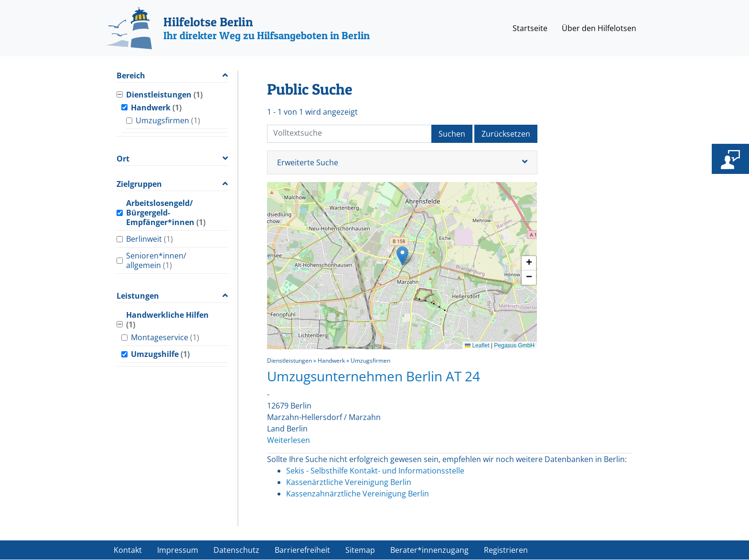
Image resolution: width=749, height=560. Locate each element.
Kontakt (128, 550)
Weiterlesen (289, 440)
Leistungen (138, 296)
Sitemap (360, 550)
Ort (123, 159)
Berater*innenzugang (429, 550)
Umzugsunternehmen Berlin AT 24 (374, 376)
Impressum (178, 550)
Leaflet (477, 345)
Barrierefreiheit (302, 550)
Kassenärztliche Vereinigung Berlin (349, 482)
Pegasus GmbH (514, 345)
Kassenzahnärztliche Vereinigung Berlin (358, 494)
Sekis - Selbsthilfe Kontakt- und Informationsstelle (375, 471)
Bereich (131, 76)
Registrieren (506, 550)
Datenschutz (236, 550)
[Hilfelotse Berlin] (238, 28)
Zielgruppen (139, 184)
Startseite (530, 28)
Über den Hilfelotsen (599, 28)
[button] (402, 256)
